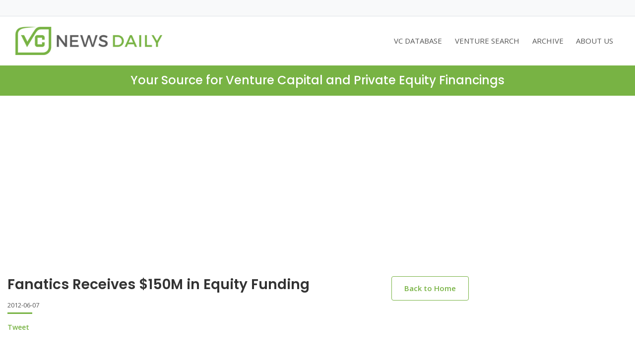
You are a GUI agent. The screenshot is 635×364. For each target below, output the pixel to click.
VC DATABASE (418, 41)
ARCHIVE (548, 41)
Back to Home (430, 288)
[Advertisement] (317, 170)
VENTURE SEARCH (487, 41)
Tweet (18, 327)
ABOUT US (595, 41)
